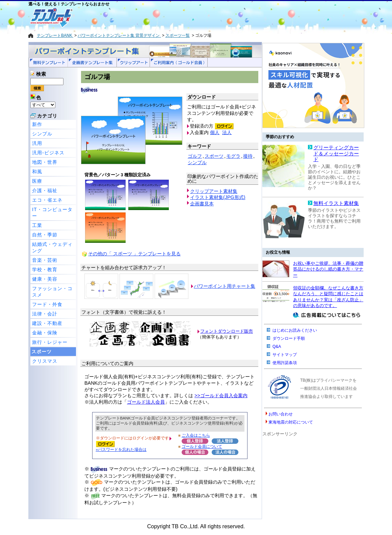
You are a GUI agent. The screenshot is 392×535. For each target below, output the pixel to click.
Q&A (277, 347)
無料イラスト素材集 (336, 203)
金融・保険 (45, 333)
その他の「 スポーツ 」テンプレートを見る (134, 254)
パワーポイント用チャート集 (225, 286)
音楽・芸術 (45, 260)
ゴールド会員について (202, 446)
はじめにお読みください (295, 330)
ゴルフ (195, 156)
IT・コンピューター (52, 213)
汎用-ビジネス (48, 153)
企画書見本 (202, 204)
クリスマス (45, 361)
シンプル (42, 134)
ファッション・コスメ (52, 292)
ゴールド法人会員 (146, 402)
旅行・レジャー (50, 342)
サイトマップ (285, 355)
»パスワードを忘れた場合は (121, 449)
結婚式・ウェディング (52, 247)
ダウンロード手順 (289, 338)
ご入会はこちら (196, 435)
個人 (215, 132)
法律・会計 (45, 314)
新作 (37, 124)
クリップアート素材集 (214, 191)
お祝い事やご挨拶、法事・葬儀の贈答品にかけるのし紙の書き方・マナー (328, 269)
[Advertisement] (172, 18)
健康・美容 (45, 279)
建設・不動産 (47, 323)
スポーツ (42, 352)
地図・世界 (45, 162)
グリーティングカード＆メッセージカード (336, 154)
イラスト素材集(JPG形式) (218, 197)
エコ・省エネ (47, 200)
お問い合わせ (281, 414)
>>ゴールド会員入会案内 (221, 396)
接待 (248, 156)
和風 (37, 172)
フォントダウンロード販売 (227, 331)
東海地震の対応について (291, 422)
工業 (37, 225)
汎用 (37, 143)
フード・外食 (47, 304)
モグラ (233, 156)
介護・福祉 (45, 190)
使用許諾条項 (285, 363)
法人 (227, 132)
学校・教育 (45, 270)
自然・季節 (45, 235)
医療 (37, 181)
